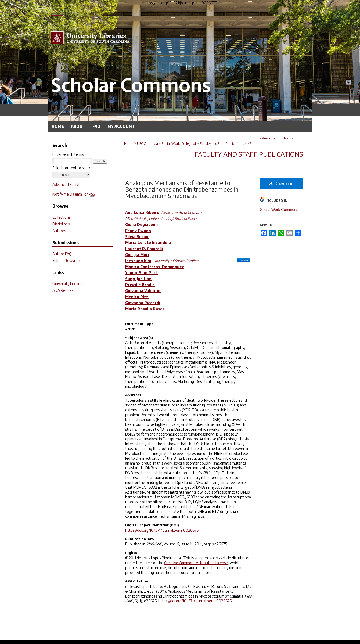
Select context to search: (73, 168)
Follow (244, 260)
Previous (268, 138)
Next (287, 138)
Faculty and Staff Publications (222, 144)
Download (281, 184)
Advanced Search (66, 184)
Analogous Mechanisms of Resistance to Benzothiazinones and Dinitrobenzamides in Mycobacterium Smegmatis (182, 189)
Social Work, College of (179, 144)
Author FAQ (62, 254)
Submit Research (66, 260)
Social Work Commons (279, 210)
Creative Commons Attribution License (196, 563)
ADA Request (64, 290)
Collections (61, 217)
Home (129, 144)
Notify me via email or (74, 194)
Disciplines (61, 224)
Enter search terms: (69, 154)
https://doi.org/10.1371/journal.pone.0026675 (162, 530)
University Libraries (68, 284)
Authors (59, 231)
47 (249, 144)
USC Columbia (147, 144)
